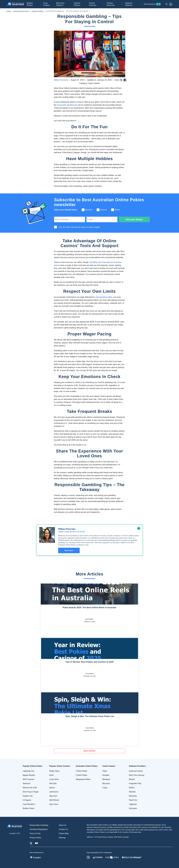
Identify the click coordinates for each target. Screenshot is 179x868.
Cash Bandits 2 (29, 804)
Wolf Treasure (28, 779)
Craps (105, 788)
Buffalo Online (29, 808)
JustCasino (54, 792)
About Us (63, 825)
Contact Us (63, 829)
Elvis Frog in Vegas (31, 792)
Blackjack (106, 779)
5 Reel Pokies (82, 775)
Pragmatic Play (135, 783)
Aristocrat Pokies (136, 771)
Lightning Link (28, 771)
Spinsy (52, 788)
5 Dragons (27, 800)
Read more (69, 550)
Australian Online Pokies (87, 766)
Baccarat (106, 783)
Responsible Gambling (39, 825)
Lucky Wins (54, 779)
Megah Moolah (29, 775)
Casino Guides (38, 11)
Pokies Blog (64, 833)
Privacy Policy (35, 838)
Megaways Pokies (83, 779)
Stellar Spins (54, 771)
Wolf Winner (54, 800)
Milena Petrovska (61, 80)
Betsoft (132, 779)
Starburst (27, 783)
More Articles (89, 751)
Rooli (51, 775)
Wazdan (132, 792)
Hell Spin (53, 783)
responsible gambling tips (67, 105)
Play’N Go (133, 800)
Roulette (106, 775)
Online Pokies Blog (21, 11)
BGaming (133, 796)
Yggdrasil (133, 804)
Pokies (111, 4)
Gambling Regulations (39, 829)
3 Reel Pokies (82, 771)
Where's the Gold (30, 788)
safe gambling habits (104, 297)
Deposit (129, 4)
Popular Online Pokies (33, 766)
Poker (105, 771)
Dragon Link (28, 796)
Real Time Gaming (137, 775)
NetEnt (132, 788)
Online (93, 4)
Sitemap (62, 838)
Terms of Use (35, 833)
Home (9, 11)
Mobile (30, 4)
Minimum (60, 4)
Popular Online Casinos (60, 766)
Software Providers (137, 766)
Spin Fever (54, 804)
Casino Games (109, 766)
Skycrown (53, 796)
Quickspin (133, 808)
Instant (77, 4)
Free (47, 4)
